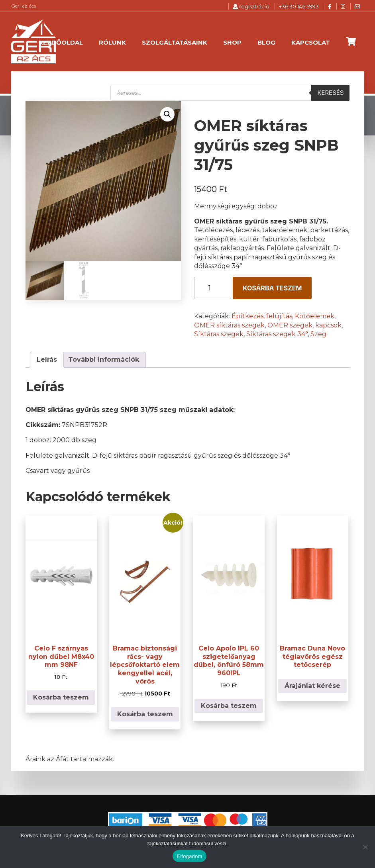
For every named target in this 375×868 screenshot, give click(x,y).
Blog (266, 42)
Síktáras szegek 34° (277, 334)
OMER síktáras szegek (229, 325)
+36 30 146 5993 (299, 6)
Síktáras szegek (219, 334)
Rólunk (112, 42)
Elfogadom (189, 856)
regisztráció (251, 6)
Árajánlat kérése (312, 686)
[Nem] (365, 847)
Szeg (318, 334)
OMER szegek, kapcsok (304, 325)
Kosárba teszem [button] (61, 697)
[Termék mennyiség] (213, 288)
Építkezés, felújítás (262, 316)
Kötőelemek (315, 316)
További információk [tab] (104, 360)
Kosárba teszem (272, 288)
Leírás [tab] (47, 360)
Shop (232, 42)
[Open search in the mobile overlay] (230, 93)
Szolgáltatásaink (175, 42)
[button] (167, 114)
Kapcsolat (311, 42)
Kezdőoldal (61, 42)
